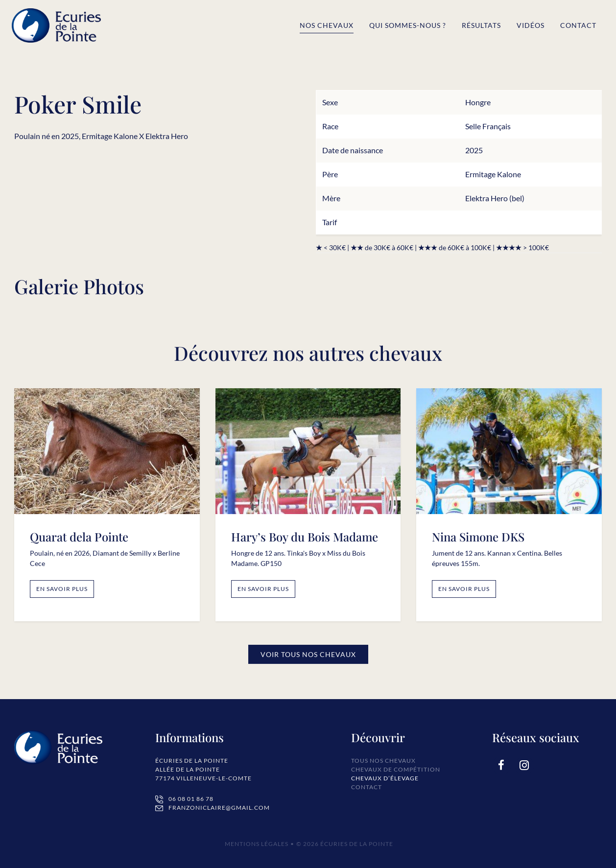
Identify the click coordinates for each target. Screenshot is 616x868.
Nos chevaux (327, 25)
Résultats (481, 25)
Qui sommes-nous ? (408, 25)
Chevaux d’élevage (385, 778)
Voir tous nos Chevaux (308, 658)
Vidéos (531, 25)
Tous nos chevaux (383, 761)
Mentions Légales (257, 844)
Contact (578, 25)
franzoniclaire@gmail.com (219, 808)
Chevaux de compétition (396, 769)
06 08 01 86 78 (191, 799)
